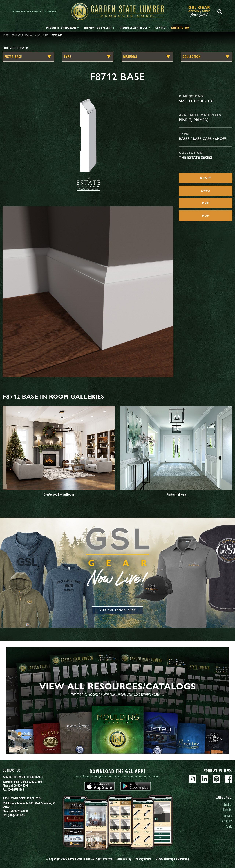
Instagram (192, 779)
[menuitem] (201, 11)
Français (227, 815)
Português (226, 821)
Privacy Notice (143, 859)
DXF (206, 203)
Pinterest (216, 779)
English (228, 804)
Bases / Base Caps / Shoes (203, 139)
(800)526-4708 (20, 785)
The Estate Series (196, 157)
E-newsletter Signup (27, 11)
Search (220, 12)
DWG (206, 191)
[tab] (63, 28)
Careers (51, 11)
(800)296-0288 (20, 811)
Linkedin (204, 779)
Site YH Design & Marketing (172, 859)
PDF (206, 216)
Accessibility (124, 859)
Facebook (229, 779)
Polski (229, 826)
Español (228, 810)
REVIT (206, 178)
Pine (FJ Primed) (194, 120)
